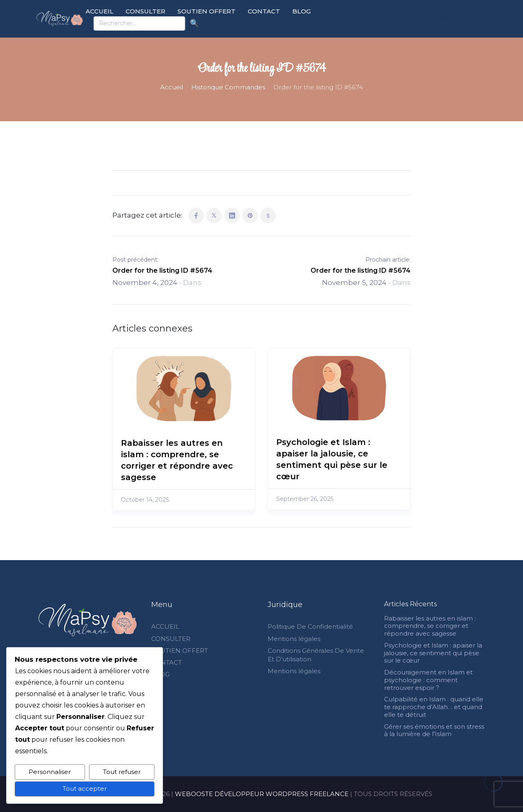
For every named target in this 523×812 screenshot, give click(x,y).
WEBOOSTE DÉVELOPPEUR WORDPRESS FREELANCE (262, 794)
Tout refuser (122, 772)
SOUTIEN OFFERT (229, 11)
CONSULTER (168, 11)
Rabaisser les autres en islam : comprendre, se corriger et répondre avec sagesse (430, 626)
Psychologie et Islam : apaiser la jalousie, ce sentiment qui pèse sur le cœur (433, 653)
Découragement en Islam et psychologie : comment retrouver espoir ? (428, 680)
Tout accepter (85, 789)
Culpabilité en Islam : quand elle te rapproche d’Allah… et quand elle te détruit (434, 707)
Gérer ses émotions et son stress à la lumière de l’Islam (434, 730)
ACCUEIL (122, 11)
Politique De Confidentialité (310, 626)
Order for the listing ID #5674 (162, 270)
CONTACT (286, 11)
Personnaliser (50, 772)
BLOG (324, 11)
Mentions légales (294, 639)
